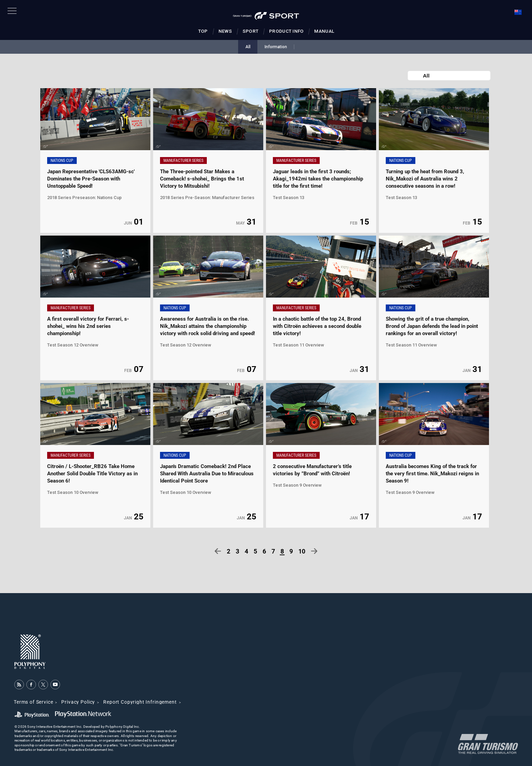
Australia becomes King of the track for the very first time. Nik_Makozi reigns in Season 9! (432, 474)
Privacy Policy (78, 702)
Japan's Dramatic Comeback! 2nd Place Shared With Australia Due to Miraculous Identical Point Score (207, 474)
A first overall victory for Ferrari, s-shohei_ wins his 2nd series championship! (88, 326)
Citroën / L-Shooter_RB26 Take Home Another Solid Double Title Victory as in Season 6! (92, 474)
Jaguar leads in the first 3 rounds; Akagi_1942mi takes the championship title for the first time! (318, 179)
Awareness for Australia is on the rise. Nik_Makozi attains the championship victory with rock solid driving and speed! (208, 326)
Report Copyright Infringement (140, 702)
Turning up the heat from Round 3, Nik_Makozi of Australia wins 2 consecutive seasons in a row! (425, 179)
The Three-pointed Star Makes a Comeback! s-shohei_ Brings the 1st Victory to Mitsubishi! (202, 179)
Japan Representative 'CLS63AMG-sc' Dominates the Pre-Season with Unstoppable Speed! (91, 179)
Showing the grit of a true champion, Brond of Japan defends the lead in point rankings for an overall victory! (432, 326)
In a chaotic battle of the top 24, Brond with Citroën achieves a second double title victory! (317, 326)
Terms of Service (33, 702)
